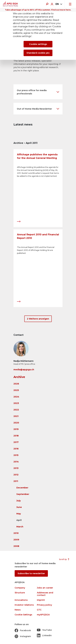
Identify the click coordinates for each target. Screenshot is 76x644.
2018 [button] (16, 436)
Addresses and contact (45, 594)
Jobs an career (45, 588)
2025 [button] (16, 390)
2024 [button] (16, 397)
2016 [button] (16, 449)
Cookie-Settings (23, 615)
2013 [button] (16, 468)
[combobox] (59, 4)
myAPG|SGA (43, 615)
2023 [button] (16, 403)
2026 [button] (16, 384)
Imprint (41, 600)
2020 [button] (16, 423)
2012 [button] (16, 475)
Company (20, 588)
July (19, 501)
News (18, 610)
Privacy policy (44, 605)
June (19, 507)
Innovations (21, 600)
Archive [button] (19, 377)
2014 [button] (16, 462)
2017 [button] (16, 442)
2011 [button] (16, 481)
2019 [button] (16, 429)
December (22, 488)
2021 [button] (16, 416)
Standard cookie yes (38, 53)
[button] (38, 92)
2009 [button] (16, 540)
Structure (20, 593)
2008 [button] (16, 546)
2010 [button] (16, 533)
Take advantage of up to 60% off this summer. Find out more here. (38, 10)
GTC (39, 610)
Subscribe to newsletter (31, 573)
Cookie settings (38, 44)
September (23, 494)
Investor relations (24, 605)
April (19, 520)
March (20, 527)
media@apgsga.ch (24, 370)
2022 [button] (16, 410)
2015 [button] (16, 455)
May (19, 514)
